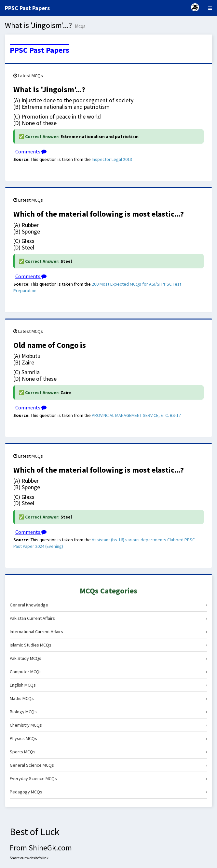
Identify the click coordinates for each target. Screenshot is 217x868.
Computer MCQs (108, 672)
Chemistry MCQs (108, 725)
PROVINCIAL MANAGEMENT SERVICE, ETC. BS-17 (136, 415)
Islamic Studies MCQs (108, 645)
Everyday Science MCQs (108, 778)
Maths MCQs (108, 698)
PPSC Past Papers (40, 50)
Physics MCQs (108, 738)
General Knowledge (108, 605)
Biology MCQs (108, 712)
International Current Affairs (108, 632)
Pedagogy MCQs (108, 792)
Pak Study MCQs (108, 658)
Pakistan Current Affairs (108, 618)
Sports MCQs (108, 752)
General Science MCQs (108, 765)
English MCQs (108, 685)
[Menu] (210, 8)
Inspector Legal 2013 (112, 159)
